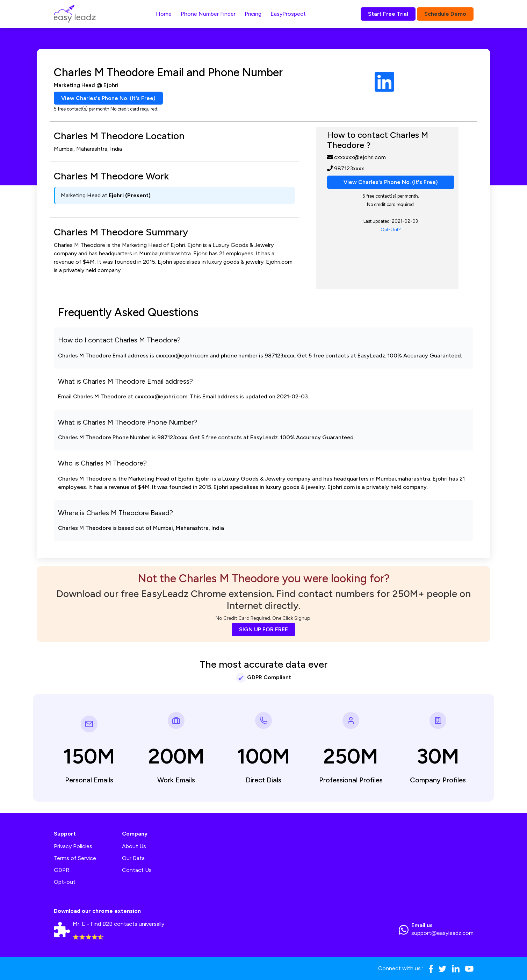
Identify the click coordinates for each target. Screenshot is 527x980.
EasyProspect (288, 14)
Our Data (133, 858)
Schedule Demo (445, 14)
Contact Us (137, 870)
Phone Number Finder (208, 14)
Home (164, 14)
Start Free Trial (388, 14)
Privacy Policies (73, 847)
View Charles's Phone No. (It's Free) (109, 98)
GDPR (62, 870)
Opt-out (65, 882)
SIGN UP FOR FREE (263, 629)
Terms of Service (75, 858)
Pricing (253, 14)
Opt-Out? (391, 230)
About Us (134, 847)
